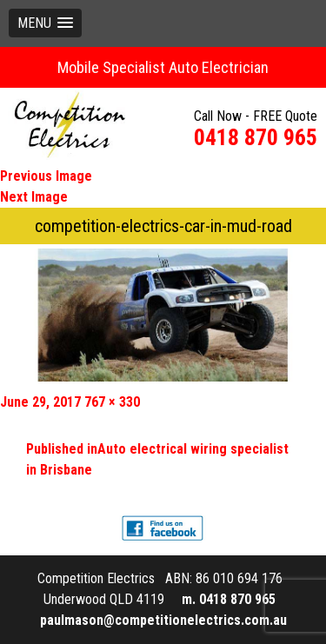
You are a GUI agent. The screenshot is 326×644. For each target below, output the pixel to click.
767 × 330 (112, 402)
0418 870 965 (256, 137)
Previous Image (46, 176)
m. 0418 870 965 (229, 599)
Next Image (34, 197)
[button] (45, 23)
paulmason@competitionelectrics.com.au (163, 620)
